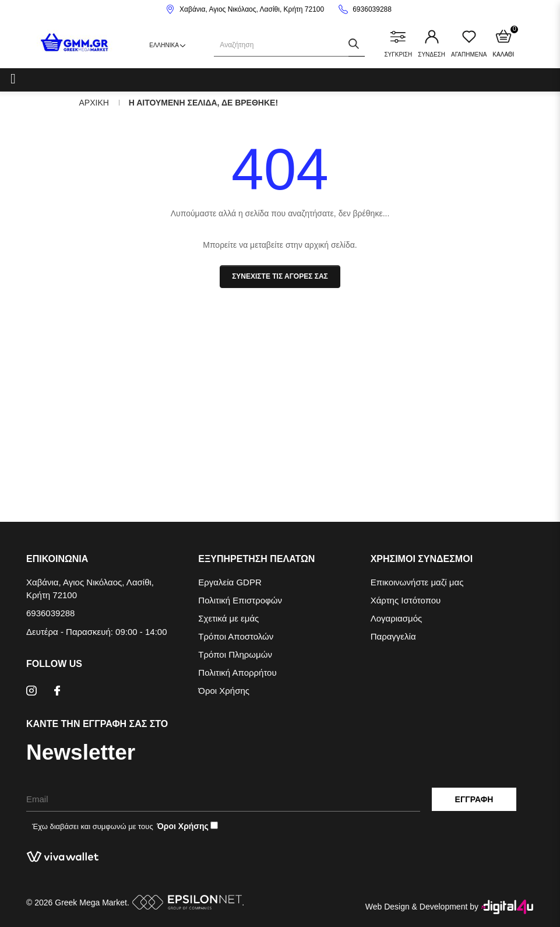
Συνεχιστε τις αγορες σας (280, 276)
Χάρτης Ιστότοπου (406, 600)
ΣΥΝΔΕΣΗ (432, 44)
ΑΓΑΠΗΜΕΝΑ (469, 44)
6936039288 (372, 9)
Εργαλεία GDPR (230, 582)
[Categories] (13, 78)
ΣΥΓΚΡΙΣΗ (398, 44)
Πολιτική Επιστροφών (240, 600)
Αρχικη (94, 103)
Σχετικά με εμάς (228, 618)
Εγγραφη (474, 799)
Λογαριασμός (397, 618)
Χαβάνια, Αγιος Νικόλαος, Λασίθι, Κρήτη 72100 (252, 9)
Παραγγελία (393, 636)
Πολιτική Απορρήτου (237, 673)
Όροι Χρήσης (224, 691)
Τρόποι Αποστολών (236, 636)
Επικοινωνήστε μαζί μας (417, 582)
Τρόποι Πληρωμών (235, 654)
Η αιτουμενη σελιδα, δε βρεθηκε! (203, 103)
